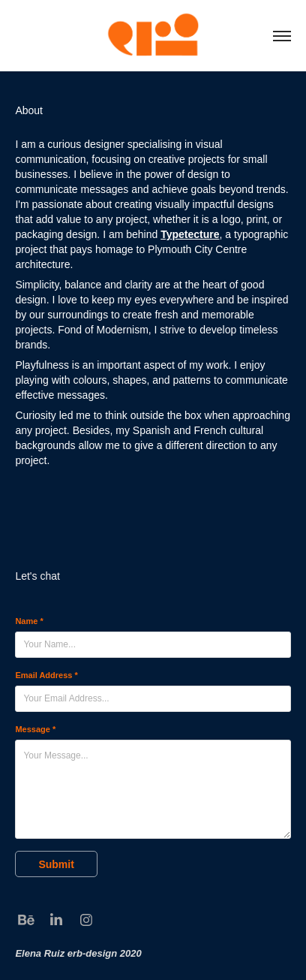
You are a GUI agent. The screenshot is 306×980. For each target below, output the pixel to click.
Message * (35, 729)
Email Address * (46, 675)
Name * (29, 621)
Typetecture (190, 234)
